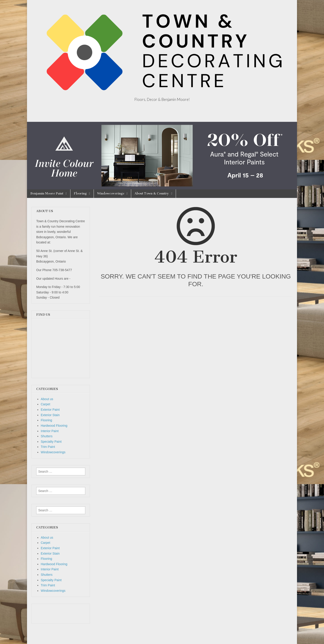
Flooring (80, 194)
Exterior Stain (50, 415)
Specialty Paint (51, 442)
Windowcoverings (111, 194)
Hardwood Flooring (54, 426)
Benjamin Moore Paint (47, 194)
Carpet (45, 404)
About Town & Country (152, 194)
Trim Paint (48, 447)
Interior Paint (50, 431)
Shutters (47, 436)
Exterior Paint (50, 410)
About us (47, 399)
